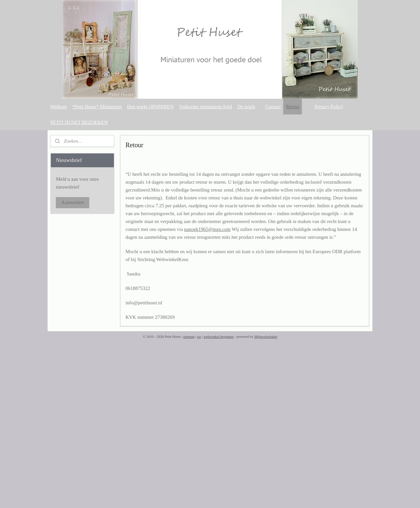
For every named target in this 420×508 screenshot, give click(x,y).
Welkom (58, 107)
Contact (273, 107)
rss (199, 336)
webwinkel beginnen (218, 336)
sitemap (189, 336)
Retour (293, 107)
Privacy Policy (329, 107)
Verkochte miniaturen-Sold (205, 107)
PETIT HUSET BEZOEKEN (79, 122)
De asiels (246, 107)
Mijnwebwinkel (266, 336)
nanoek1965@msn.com (207, 229)
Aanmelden (72, 202)
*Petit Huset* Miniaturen (97, 107)
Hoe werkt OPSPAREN (150, 107)
